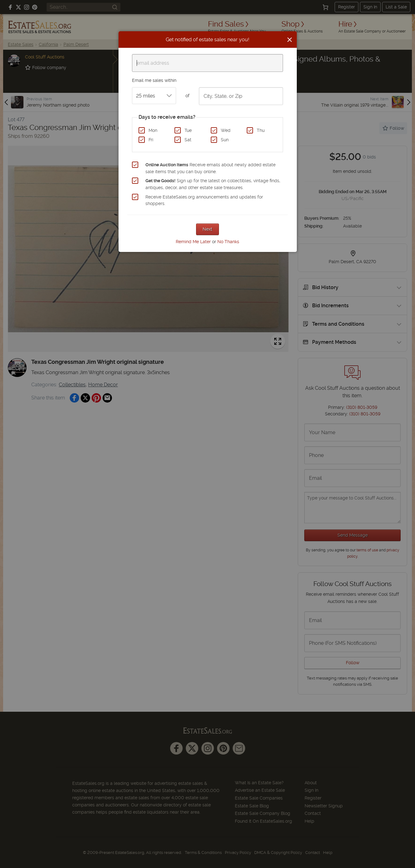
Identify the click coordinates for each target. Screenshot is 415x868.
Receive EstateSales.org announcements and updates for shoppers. (204, 200)
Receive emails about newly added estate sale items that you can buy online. (210, 168)
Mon (153, 130)
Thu (261, 130)
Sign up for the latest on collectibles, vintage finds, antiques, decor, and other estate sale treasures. (213, 184)
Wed (226, 130)
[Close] (290, 40)
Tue (188, 130)
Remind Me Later (193, 242)
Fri (151, 140)
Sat (188, 140)
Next (208, 229)
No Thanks (228, 242)
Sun (225, 140)
